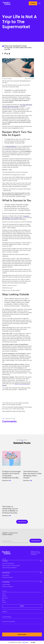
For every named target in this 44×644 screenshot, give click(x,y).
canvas (4, 602)
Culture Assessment (8, 587)
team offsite (6, 575)
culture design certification (9, 568)
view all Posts (22, 522)
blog (3, 600)
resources (5, 598)
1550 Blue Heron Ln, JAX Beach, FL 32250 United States (35, 553)
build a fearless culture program (11, 566)
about (4, 594)
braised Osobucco (11, 146)
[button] (39, 3)
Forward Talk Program (8, 563)
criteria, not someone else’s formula (16, 385)
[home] (6, 3)
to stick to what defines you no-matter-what (16, 217)
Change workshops (7, 577)
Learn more (25, 642)
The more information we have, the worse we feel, (17, 105)
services (4, 596)
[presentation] (15, 629)
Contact (33, 3)
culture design (6, 585)
